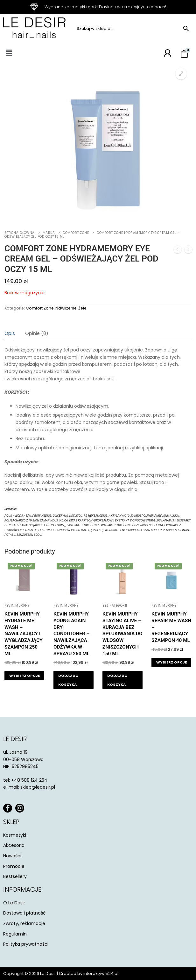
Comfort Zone (76, 233)
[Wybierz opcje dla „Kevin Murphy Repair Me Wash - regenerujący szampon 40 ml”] (171, 662)
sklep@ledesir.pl (38, 787)
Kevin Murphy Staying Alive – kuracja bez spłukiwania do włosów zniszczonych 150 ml (122, 634)
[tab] (10, 334)
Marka (49, 233)
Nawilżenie (66, 308)
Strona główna (20, 233)
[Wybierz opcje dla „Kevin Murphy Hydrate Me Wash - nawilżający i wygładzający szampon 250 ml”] (24, 676)
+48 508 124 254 (29, 780)
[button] (9, 53)
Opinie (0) (37, 333)
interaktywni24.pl (101, 973)
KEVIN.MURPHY (17, 606)
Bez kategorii (115, 606)
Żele (82, 308)
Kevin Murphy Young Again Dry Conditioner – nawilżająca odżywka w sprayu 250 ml (71, 634)
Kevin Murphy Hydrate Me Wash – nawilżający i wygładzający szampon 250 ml (24, 634)
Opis (10, 333)
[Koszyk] (184, 54)
